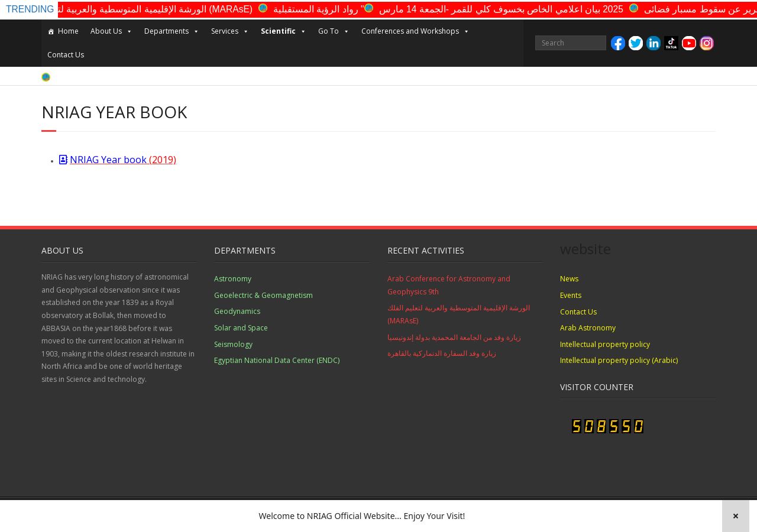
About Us (111, 31)
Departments (172, 31)
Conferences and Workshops (415, 31)
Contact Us (66, 55)
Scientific (284, 31)
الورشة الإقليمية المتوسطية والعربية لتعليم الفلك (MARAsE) (148, 9)
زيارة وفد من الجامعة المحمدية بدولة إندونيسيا (454, 337)
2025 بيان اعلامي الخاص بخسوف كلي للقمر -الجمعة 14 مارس (514, 9)
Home (68, 31)
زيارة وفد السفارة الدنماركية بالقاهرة (442, 353)
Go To (334, 31)
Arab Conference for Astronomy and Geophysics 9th (449, 285)
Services (230, 31)
